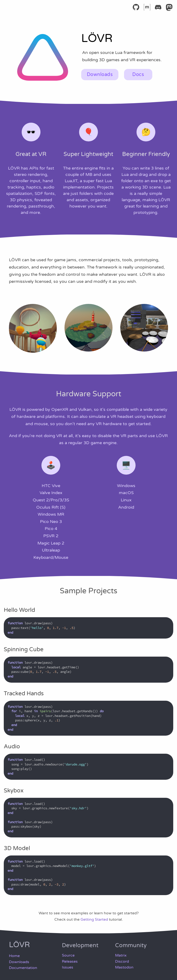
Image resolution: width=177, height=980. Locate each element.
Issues (68, 967)
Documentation (23, 968)
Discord (122, 961)
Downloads (100, 75)
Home (14, 956)
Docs (138, 75)
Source (68, 955)
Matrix (121, 955)
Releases (70, 961)
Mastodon (124, 967)
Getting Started (94, 919)
